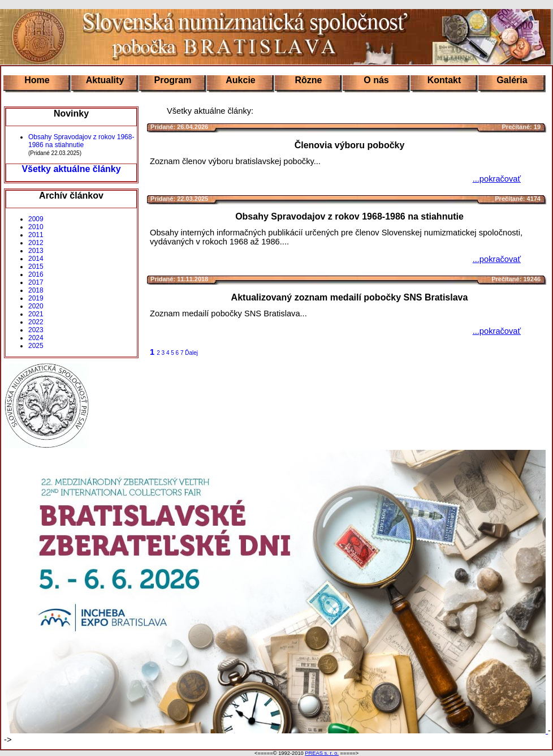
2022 (36, 322)
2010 (36, 227)
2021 (36, 314)
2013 (36, 251)
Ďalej (191, 353)
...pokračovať (497, 179)
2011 (36, 235)
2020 (36, 306)
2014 (36, 259)
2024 (36, 338)
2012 (36, 243)
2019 (36, 298)
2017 (36, 282)
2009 (36, 219)
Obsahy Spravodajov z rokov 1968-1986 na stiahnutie (81, 141)
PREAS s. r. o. (322, 753)
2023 (36, 330)
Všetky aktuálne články (71, 169)
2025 (36, 346)
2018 (36, 290)
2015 (36, 267)
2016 (36, 274)
